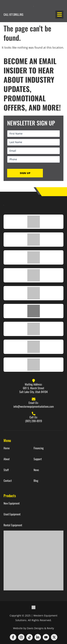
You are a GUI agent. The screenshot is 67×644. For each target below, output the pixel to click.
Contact (8, 481)
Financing (39, 448)
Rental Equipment (13, 525)
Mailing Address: (33, 384)
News (36, 470)
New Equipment (12, 503)
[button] (59, 15)
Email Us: (33, 403)
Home (7, 448)
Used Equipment (12, 514)
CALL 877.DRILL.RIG (13, 14)
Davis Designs (35, 628)
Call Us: (33, 417)
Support (38, 459)
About (7, 459)
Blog (36, 481)
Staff (6, 470)
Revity (50, 628)
